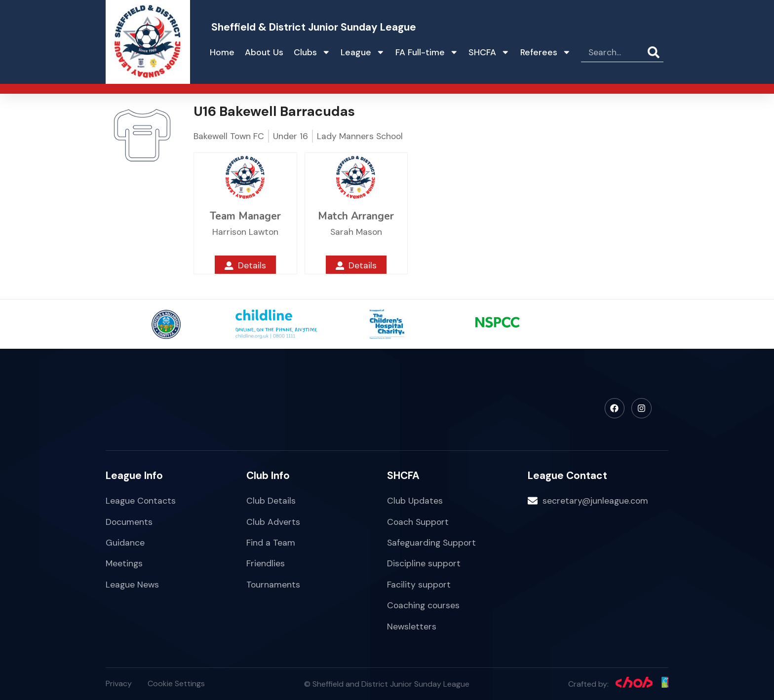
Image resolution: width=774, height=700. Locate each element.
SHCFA (489, 52)
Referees (546, 52)
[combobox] (614, 52)
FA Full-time (427, 52)
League (363, 52)
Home (222, 52)
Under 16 (290, 136)
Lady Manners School (360, 136)
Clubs (312, 52)
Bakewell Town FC (229, 136)
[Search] (656, 52)
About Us (264, 52)
